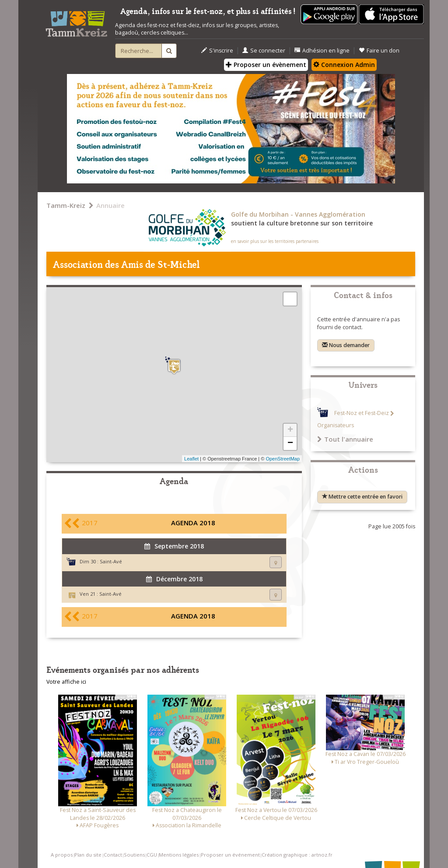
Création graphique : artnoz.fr (297, 855)
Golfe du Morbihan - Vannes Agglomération (298, 214)
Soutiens (134, 855)
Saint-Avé (111, 561)
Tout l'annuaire (345, 439)
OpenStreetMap (283, 459)
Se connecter (264, 51)
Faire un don (379, 51)
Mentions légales (179, 855)
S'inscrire (217, 51)
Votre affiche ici (66, 682)
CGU (152, 855)
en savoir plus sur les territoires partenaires (275, 241)
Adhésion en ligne (322, 51)
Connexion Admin (344, 65)
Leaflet (191, 459)
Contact (113, 855)
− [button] (290, 443)
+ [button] (290, 430)
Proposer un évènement (266, 65)
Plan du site (88, 855)
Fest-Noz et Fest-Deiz (362, 413)
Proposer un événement (230, 855)
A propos (62, 855)
